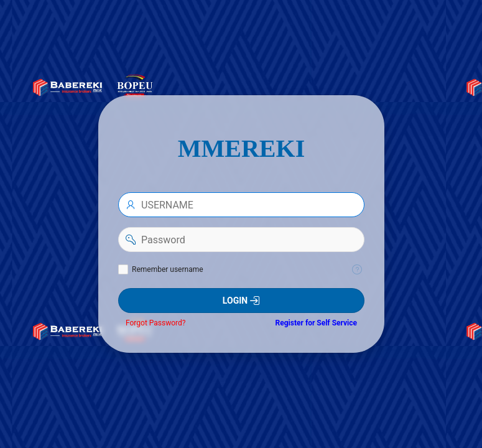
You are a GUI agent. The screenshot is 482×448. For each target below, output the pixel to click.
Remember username (168, 269)
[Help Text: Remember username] (357, 269)
